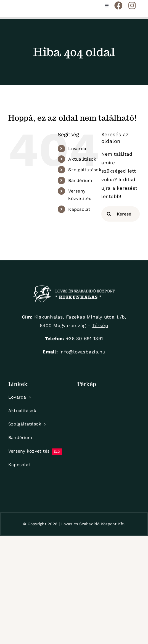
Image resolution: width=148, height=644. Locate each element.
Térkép (100, 325)
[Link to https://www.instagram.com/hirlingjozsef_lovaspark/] (132, 6)
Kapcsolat (79, 209)
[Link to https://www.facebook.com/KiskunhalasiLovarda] (118, 6)
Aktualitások (82, 159)
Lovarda (77, 149)
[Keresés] (109, 214)
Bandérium (80, 180)
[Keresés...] (121, 214)
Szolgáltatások (85, 170)
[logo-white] (74, 288)
